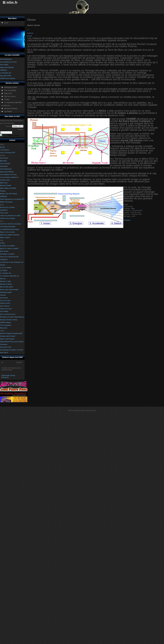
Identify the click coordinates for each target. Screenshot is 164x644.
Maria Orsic (4, 183)
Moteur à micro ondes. (7, 232)
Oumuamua (4, 298)
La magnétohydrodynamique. (10, 229)
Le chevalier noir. (6, 273)
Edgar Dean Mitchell (7, 172)
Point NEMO (4, 311)
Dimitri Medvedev (6, 169)
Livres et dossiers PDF (8, 153)
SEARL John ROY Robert (9, 194)
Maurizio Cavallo (6, 185)
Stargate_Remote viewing (9, 320)
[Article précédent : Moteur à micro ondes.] (127, 220)
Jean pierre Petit (5, 347)
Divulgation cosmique (7, 254)
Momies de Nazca (6, 284)
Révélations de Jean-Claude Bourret (12, 317)
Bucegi (2, 147)
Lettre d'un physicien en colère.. (11, 216)
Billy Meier (3, 161)
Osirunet (3, 295)
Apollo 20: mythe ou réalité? (9, 248)
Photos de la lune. (6, 309)
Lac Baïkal (3, 270)
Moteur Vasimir (5, 237)
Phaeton (3, 191)
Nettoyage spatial (6, 292)
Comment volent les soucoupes (10, 224)
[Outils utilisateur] (28, 30)
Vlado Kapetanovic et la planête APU (12, 199)
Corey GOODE (5, 164)
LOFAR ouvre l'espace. (8, 218)
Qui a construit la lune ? (8, 314)
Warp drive (4, 328)
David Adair (4, 166)
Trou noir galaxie (6, 325)
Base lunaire (4, 251)
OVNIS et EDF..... (6, 303)
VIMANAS (3, 196)
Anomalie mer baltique (7, 246)
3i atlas (2, 243)
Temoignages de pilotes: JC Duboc (12, 350)
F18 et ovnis (4, 213)
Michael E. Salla (5, 281)
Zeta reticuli (4, 353)
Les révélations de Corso (8, 174)
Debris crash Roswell (7, 339)
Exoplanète (4, 210)
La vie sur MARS (6, 268)
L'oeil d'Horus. (5, 150)
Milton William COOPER (8, 188)
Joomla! (83, 411)
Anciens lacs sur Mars (7, 207)
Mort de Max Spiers (6, 287)
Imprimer (30, 33)
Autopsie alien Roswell (8, 336)
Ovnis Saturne (5, 306)
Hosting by (89, 411)
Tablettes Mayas (5, 322)
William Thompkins (6, 202)
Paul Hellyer (4, 158)
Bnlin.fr (10, 2)
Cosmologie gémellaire (8, 227)
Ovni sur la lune (5, 300)
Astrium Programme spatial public (11, 333)
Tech (133, 208)
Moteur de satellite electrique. (10, 235)
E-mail (29, 36)
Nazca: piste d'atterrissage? (9, 290)
